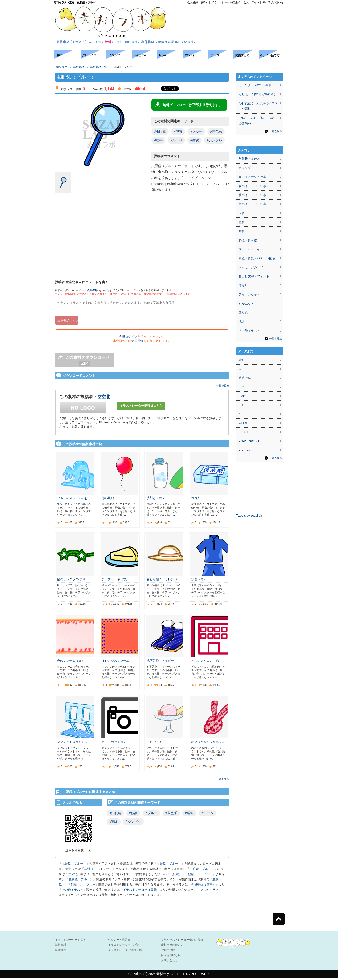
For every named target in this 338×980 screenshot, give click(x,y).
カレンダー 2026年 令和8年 (257, 85)
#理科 (159, 140)
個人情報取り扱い (172, 957)
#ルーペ (176, 140)
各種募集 (61, 952)
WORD (243, 423)
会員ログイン (251, 2)
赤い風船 (108, 500)
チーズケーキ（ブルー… (119, 581)
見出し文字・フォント (254, 276)
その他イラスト (72, 892)
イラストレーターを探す (70, 942)
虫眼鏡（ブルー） (74, 866)
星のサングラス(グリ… (73, 581)
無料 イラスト (94, 871)
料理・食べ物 (248, 240)
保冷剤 (196, 500)
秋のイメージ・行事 (252, 195)
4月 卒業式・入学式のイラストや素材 (258, 106)
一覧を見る (223, 388)
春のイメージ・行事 (252, 177)
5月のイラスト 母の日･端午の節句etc (258, 121)
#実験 (195, 140)
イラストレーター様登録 (226, 2)
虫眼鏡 (174, 876)
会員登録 (92, 290)
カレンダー (246, 168)
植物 (242, 222)
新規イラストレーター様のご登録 (182, 942)
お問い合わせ (169, 963)
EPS (242, 387)
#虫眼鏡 (160, 131)
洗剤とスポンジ (157, 500)
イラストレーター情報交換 (125, 952)
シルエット (246, 304)
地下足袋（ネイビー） (162, 663)
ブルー (208, 876)
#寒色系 (216, 131)
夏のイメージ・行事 (252, 186)
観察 (191, 876)
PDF (242, 405)
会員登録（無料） (198, 2)
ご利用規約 (168, 952)
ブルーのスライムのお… (74, 500)
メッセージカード (251, 267)
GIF (241, 369)
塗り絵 (243, 313)
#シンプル (214, 140)
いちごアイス (156, 744)
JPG (242, 360)
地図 (242, 322)
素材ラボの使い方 (273, 2)
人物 (242, 213)
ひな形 (243, 285)
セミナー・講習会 (119, 942)
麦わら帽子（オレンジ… (163, 581)
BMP (242, 396)
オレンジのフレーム (116, 663)
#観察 (178, 131)
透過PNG (245, 378)
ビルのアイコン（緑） (207, 663)
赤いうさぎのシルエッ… (208, 744)
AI (240, 414)
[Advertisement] (229, 14)
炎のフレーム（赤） (71, 663)
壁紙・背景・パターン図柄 (257, 258)
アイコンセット (249, 294)
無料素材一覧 (98, 67)
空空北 (104, 399)
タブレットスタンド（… (74, 744)
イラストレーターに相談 (123, 947)
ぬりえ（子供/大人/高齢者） (258, 94)
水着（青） (199, 581)
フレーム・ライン (251, 249)
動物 (242, 231)
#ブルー (196, 131)
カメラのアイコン (114, 744)
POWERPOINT (249, 441)
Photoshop (246, 450)
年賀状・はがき (249, 159)
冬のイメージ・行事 (252, 204)
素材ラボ (62, 67)
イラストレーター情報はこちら (141, 408)
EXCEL (244, 432)
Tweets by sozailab (249, 515)
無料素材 (79, 67)
